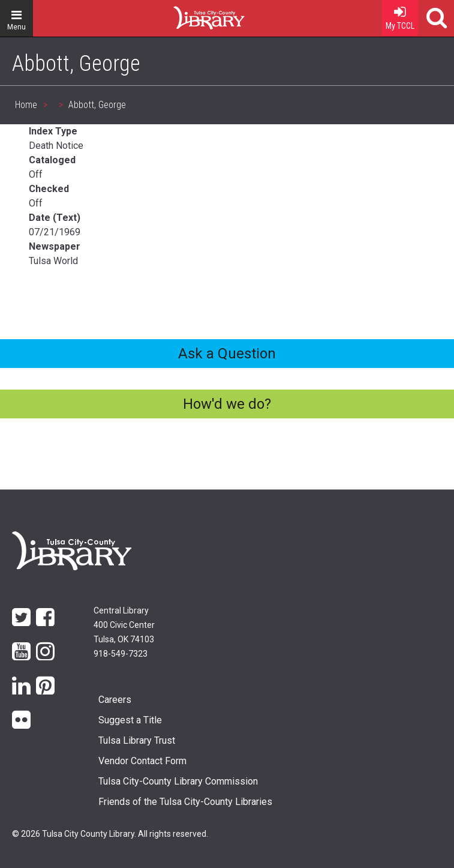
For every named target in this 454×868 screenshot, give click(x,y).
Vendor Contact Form (142, 761)
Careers (115, 700)
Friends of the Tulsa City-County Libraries (185, 802)
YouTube (21, 650)
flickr (21, 719)
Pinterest (45, 685)
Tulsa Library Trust (137, 740)
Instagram (45, 650)
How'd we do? (227, 404)
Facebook (45, 616)
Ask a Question (227, 354)
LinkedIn (21, 685)
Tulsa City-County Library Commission (178, 781)
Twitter (21, 616)
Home (187, 13)
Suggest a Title (130, 720)
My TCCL (400, 15)
